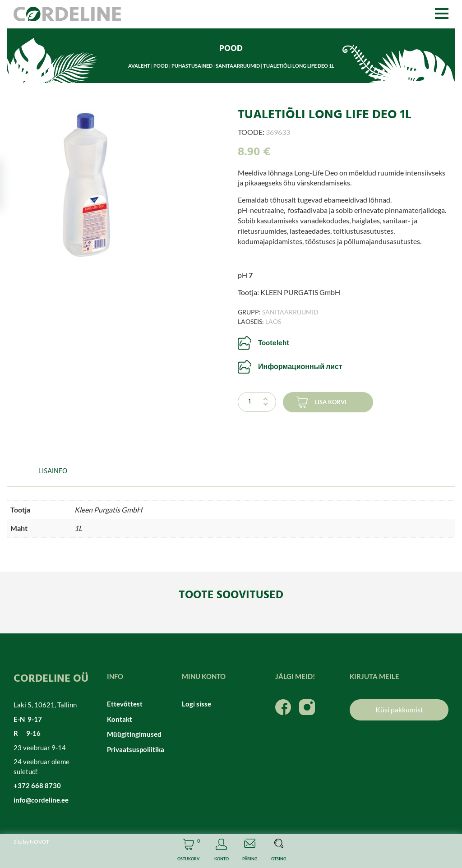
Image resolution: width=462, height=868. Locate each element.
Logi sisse (196, 704)
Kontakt (120, 719)
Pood (161, 66)
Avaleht (139, 66)
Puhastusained (192, 66)
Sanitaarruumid (238, 66)
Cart (188, 851)
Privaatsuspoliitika (136, 749)
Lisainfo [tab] (53, 471)
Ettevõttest (125, 704)
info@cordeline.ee (41, 800)
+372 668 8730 (37, 785)
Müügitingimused (134, 734)
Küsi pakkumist (399, 709)
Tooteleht (274, 342)
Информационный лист (300, 366)
